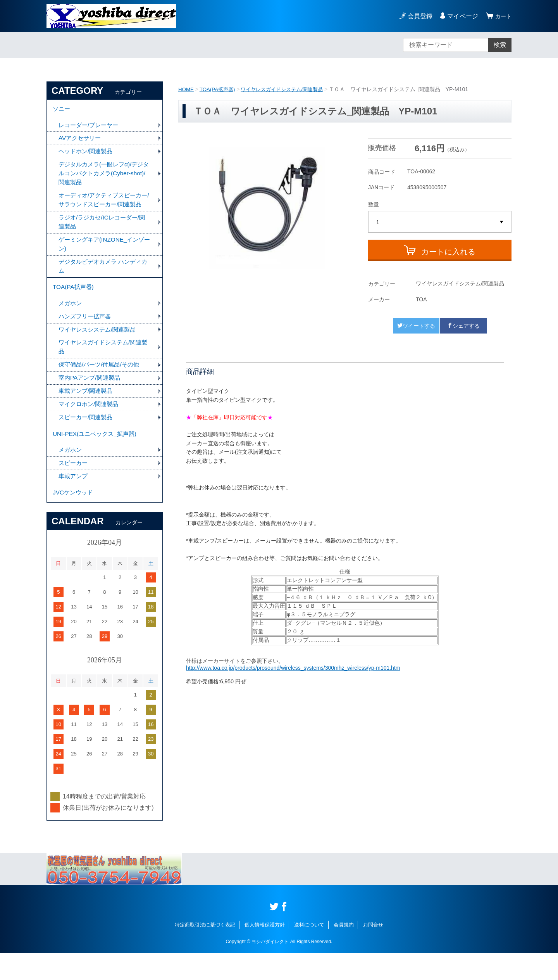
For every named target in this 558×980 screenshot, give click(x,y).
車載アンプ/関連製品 (87, 412)
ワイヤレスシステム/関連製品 (100, 349)
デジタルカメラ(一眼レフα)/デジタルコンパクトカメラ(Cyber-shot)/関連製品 (103, 177)
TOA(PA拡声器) (219, 89)
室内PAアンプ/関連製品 (91, 399)
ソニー (62, 110)
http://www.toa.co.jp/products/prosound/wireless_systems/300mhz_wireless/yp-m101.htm (293, 668)
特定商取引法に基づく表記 (205, 952)
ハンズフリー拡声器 (86, 335)
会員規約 (344, 952)
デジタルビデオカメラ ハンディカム (103, 283)
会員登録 (418, 16)
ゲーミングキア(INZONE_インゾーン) (104, 260)
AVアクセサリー (81, 141)
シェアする (463, 326)
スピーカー (74, 488)
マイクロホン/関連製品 (90, 426)
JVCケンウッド (74, 519)
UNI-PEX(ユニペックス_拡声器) (97, 457)
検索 (500, 45)
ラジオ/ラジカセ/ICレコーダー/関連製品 (104, 237)
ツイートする (416, 326)
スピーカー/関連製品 (87, 440)
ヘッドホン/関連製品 (87, 154)
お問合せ (373, 952)
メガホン (71, 322)
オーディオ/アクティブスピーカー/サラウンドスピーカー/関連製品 (104, 209)
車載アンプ (74, 501)
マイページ (460, 16)
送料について (309, 952)
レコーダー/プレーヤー (90, 127)
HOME (186, 89)
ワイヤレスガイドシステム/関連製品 (288, 89)
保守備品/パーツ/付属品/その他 (101, 385)
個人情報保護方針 (265, 952)
